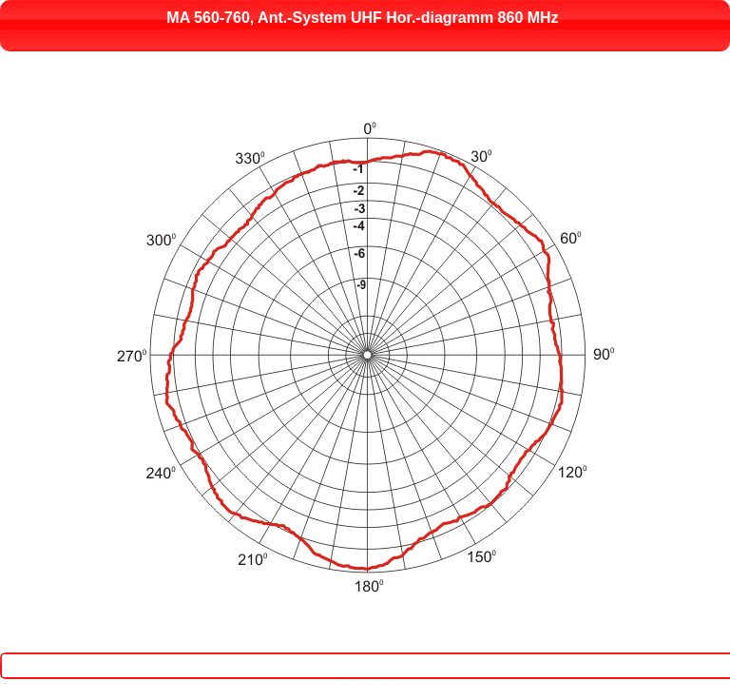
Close (372, 654)
